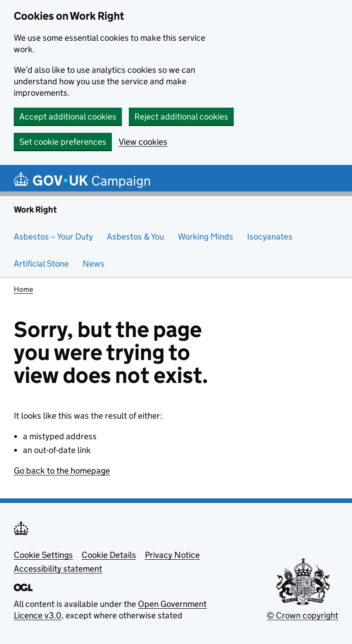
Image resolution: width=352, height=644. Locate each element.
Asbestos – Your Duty (53, 237)
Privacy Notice (172, 555)
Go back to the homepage (62, 471)
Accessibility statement (58, 569)
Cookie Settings (43, 555)
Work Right (35, 210)
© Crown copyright (302, 615)
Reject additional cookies (181, 117)
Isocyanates (270, 237)
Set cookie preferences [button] (63, 142)
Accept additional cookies (68, 117)
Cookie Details (109, 555)
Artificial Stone (41, 264)
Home (23, 289)
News (93, 264)
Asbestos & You (135, 237)
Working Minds (206, 237)
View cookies (143, 142)
